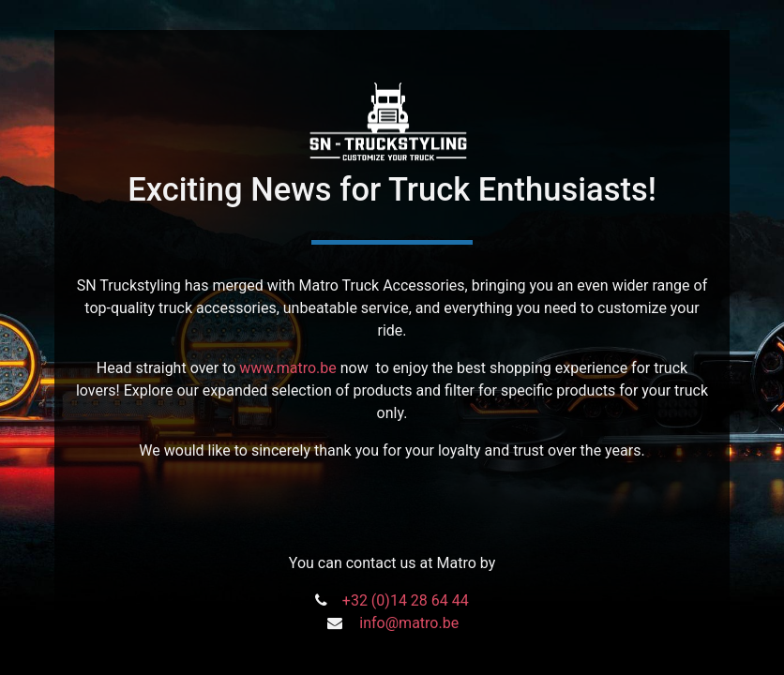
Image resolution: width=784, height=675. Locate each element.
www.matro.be (287, 368)
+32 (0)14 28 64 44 (406, 600)
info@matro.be (409, 623)
